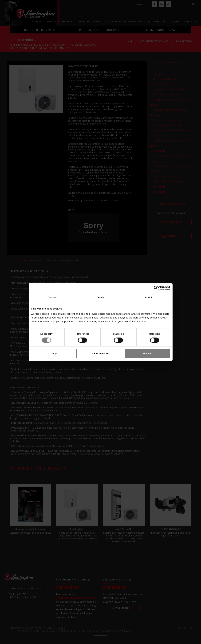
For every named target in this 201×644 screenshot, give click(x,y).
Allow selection (100, 353)
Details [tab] (101, 297)
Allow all (147, 353)
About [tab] (149, 297)
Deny (54, 353)
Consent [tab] (53, 297)
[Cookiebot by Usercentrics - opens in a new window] (156, 288)
